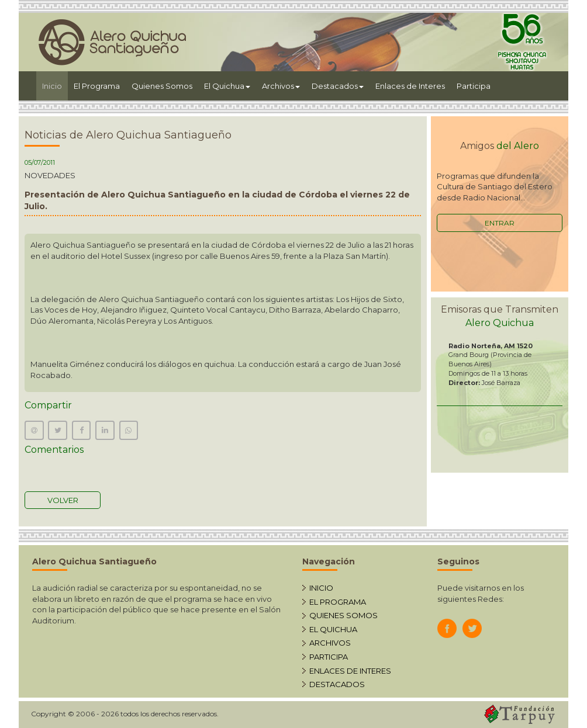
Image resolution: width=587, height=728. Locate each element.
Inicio (55, 85)
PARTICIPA (329, 657)
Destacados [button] (338, 86)
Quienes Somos (162, 86)
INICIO (321, 588)
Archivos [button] (281, 86)
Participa (474, 86)
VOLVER (63, 500)
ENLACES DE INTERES (350, 671)
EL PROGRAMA (338, 602)
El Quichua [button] (227, 86)
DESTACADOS (337, 684)
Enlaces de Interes (410, 86)
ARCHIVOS (330, 643)
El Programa (97, 86)
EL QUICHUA (333, 629)
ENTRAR (500, 223)
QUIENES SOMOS (343, 615)
